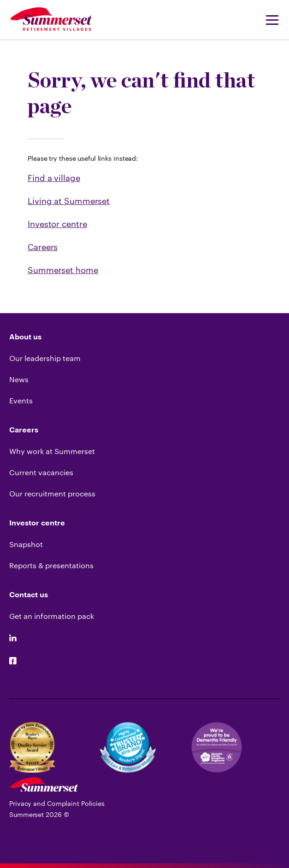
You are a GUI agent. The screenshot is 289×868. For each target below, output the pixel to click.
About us (25, 337)
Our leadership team (45, 358)
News (19, 379)
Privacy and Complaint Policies (57, 803)
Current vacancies (41, 472)
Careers (43, 247)
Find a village (54, 178)
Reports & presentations (51, 565)
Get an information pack (52, 616)
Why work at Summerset (52, 451)
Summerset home (63, 270)
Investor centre (57, 224)
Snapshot (26, 544)
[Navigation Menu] (269, 20)
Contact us (29, 595)
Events (21, 400)
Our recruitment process (52, 493)
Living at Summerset (69, 201)
